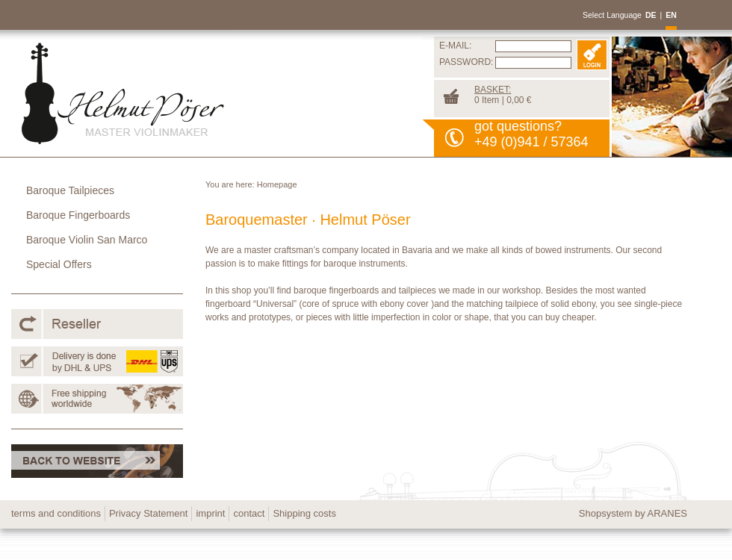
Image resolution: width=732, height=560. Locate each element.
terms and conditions (56, 513)
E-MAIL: (455, 46)
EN (671, 15)
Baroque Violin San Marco (87, 240)
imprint (210, 513)
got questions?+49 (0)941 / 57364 (531, 134)
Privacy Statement (149, 513)
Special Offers (59, 264)
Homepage (277, 184)
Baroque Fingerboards (78, 215)
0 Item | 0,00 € (503, 95)
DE (651, 15)
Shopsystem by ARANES (633, 513)
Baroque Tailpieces (70, 190)
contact (249, 513)
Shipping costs (304, 513)
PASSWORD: (466, 62)
